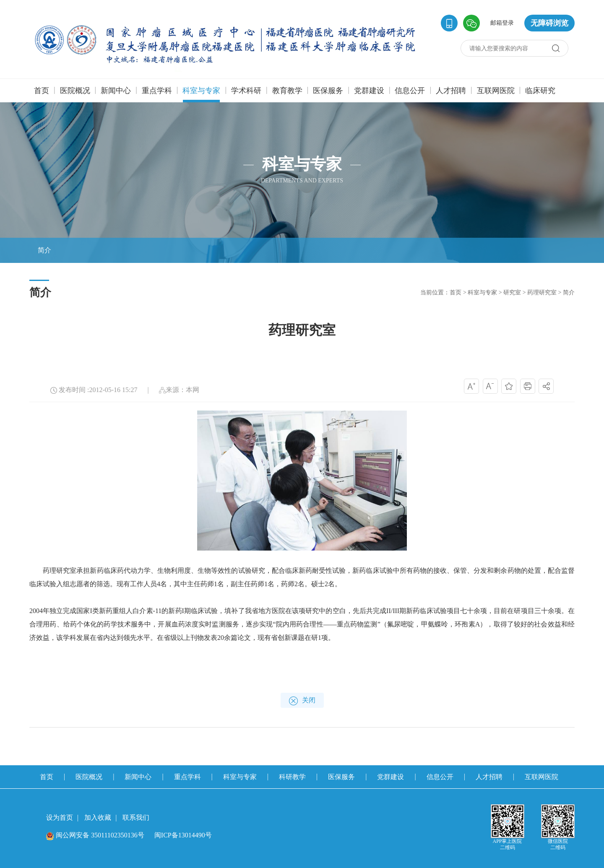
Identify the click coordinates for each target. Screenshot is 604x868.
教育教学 (287, 91)
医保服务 (328, 91)
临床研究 (540, 91)
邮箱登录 (502, 23)
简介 (569, 292)
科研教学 (292, 777)
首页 (42, 91)
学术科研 (246, 91)
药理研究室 (542, 292)
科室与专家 (201, 94)
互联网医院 (496, 91)
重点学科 (157, 91)
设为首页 (60, 817)
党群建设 (369, 91)
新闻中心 (116, 91)
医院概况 (75, 91)
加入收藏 (98, 817)
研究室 (512, 292)
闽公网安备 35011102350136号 (95, 835)
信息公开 (410, 91)
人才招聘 (451, 91)
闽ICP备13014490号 (183, 835)
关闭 (302, 701)
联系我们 (136, 817)
